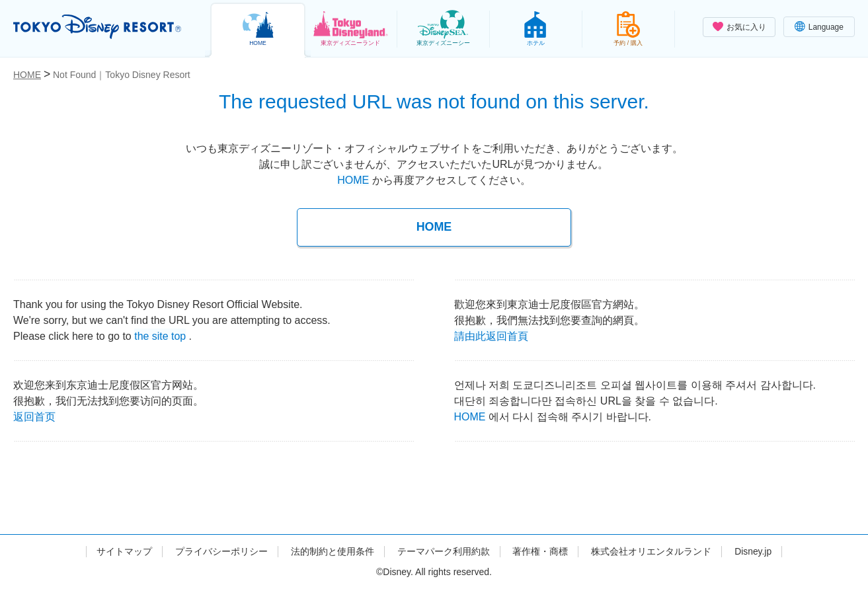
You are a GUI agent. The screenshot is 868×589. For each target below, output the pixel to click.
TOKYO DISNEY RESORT (98, 27)
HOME (353, 180)
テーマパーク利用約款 (443, 551)
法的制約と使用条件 (332, 551)
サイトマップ (124, 551)
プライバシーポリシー (221, 551)
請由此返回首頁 (491, 335)
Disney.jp (753, 551)
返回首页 (34, 415)
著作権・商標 (540, 551)
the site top (160, 335)
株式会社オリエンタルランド (651, 551)
